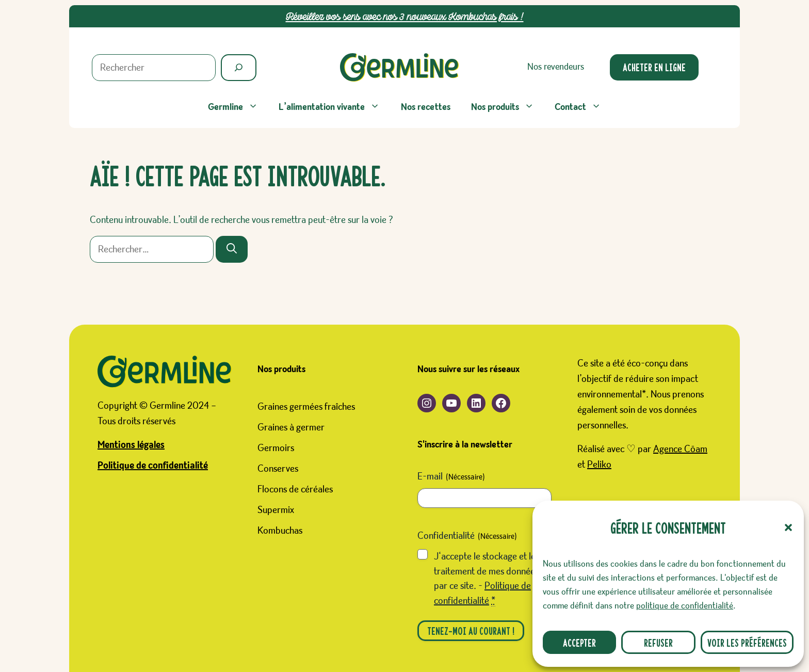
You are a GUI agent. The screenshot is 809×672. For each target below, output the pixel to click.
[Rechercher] (239, 68)
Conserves (278, 469)
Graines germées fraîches (306, 407)
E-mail (451, 477)
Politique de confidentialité (153, 466)
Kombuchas (280, 531)
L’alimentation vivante (334, 107)
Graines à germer (291, 427)
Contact (583, 107)
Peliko (599, 465)
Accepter (579, 642)
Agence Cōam (680, 449)
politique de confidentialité (685, 606)
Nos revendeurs (556, 67)
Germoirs (276, 448)
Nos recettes (426, 107)
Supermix (276, 510)
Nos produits (508, 107)
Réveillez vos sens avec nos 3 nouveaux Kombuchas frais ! (405, 16)
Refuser (658, 642)
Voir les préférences (747, 642)
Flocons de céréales (295, 489)
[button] (788, 527)
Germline (238, 107)
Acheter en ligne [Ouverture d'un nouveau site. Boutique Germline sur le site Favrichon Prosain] (654, 67)
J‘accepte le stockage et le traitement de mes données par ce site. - (486, 579)
